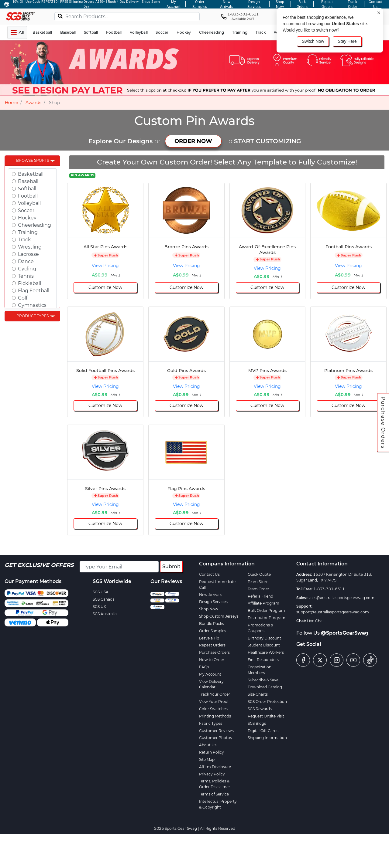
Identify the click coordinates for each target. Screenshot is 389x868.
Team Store (258, 582)
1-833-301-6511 (329, 589)
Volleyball (29, 203)
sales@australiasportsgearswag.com (341, 598)
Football (28, 196)
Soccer (26, 210)
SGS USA (101, 592)
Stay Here (347, 41)
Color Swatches (213, 709)
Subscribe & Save (263, 680)
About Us (208, 745)
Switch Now (313, 41)
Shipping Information (267, 738)
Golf (23, 298)
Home (11, 103)
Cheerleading (34, 225)
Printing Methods (215, 716)
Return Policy (212, 752)
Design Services (213, 602)
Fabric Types (211, 723)
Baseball (28, 181)
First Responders (263, 660)
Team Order (258, 589)
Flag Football (34, 291)
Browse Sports (33, 160)
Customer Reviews (216, 731)
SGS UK (100, 607)
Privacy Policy (212, 774)
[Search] (60, 16)
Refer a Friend (260, 596)
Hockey (27, 218)
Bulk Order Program (266, 610)
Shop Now (209, 609)
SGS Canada (104, 599)
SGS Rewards (260, 709)
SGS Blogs (257, 723)
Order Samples (213, 631)
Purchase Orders (383, 422)
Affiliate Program (263, 603)
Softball (27, 189)
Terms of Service (214, 794)
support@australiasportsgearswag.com (333, 612)
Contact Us (209, 574)
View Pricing (105, 266)
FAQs (204, 667)
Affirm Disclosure (215, 767)
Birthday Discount (264, 638)
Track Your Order (215, 694)
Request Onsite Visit (266, 716)
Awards (33, 103)
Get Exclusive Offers (39, 565)
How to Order (212, 660)
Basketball (31, 174)
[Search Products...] (127, 17)
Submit (171, 566)
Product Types (33, 316)
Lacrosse (28, 254)
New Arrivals (211, 595)
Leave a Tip (209, 638)
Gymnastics (32, 305)
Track (24, 240)
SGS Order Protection (267, 702)
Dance (26, 261)
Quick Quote (259, 574)
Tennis (26, 276)
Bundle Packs (212, 624)
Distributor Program (267, 618)
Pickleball (29, 283)
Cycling (27, 269)
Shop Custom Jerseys (219, 616)
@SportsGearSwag (345, 633)
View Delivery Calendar (211, 684)
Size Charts (258, 694)
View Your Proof (214, 702)
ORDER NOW (193, 141)
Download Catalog (265, 687)
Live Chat (315, 621)
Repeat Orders (212, 645)
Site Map (207, 759)
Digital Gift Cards (263, 731)
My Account (210, 674)
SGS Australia (105, 614)
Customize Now (105, 287)
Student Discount (264, 645)
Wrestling (30, 247)
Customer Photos (215, 738)
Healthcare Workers (266, 652)
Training (28, 232)
